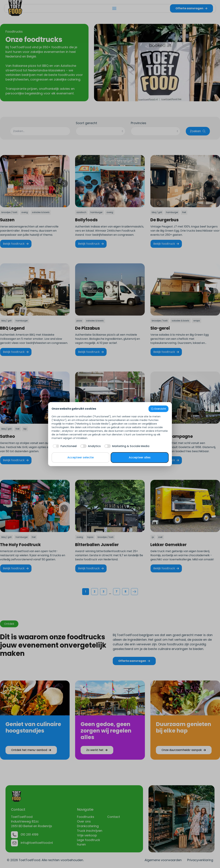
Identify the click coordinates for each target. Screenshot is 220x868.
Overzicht (159, 409)
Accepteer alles (140, 457)
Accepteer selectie (81, 457)
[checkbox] (64, 446)
